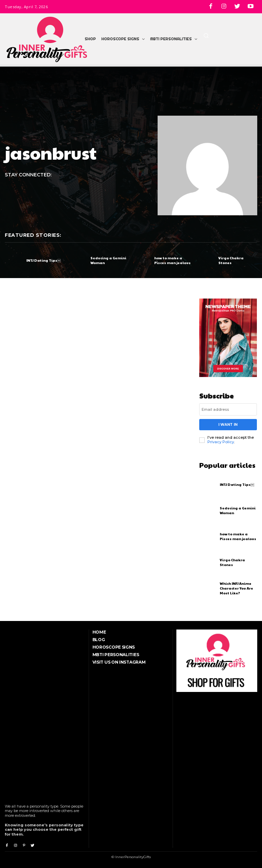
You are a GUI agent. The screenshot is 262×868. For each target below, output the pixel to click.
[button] (206, 35)
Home (99, 632)
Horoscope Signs (114, 647)
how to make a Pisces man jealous (172, 260)
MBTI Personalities (116, 654)
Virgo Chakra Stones (231, 260)
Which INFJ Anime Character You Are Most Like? (236, 588)
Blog (99, 639)
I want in (228, 424)
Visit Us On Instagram (119, 662)
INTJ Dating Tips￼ (43, 260)
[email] (228, 409)
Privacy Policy (221, 442)
